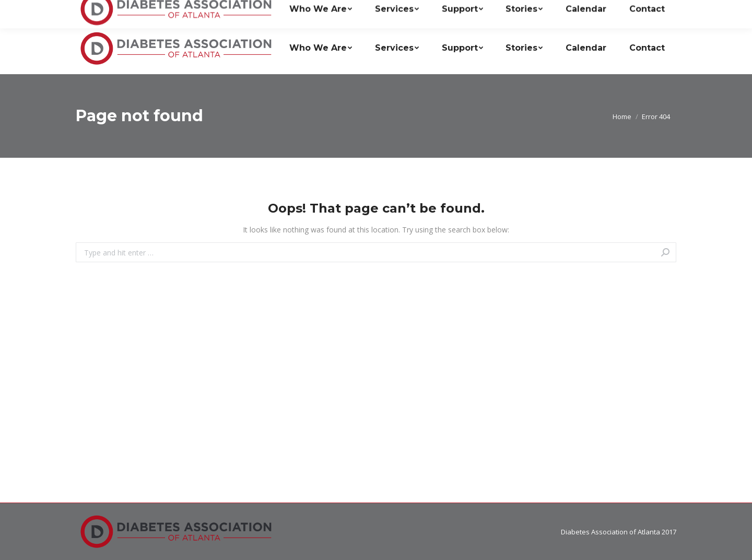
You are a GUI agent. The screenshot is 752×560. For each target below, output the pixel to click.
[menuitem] (321, 48)
